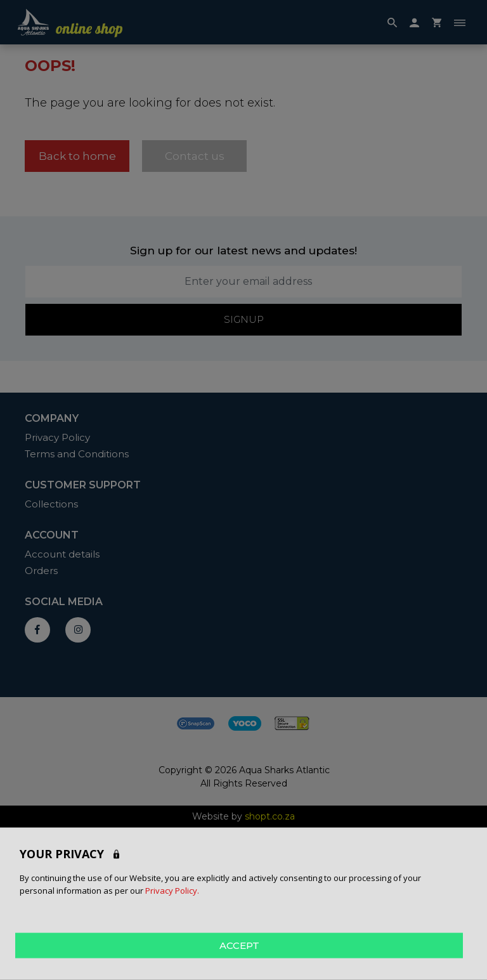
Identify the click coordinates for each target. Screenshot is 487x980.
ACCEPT (239, 945)
